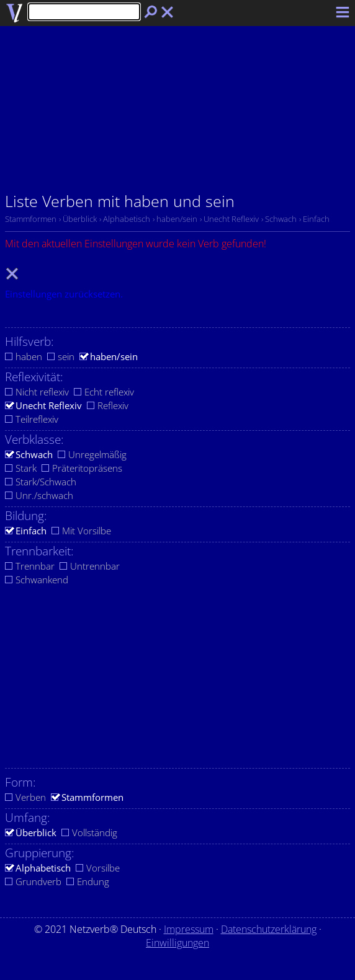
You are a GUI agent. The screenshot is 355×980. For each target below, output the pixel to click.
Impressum (189, 929)
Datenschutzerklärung (269, 929)
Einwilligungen (177, 943)
